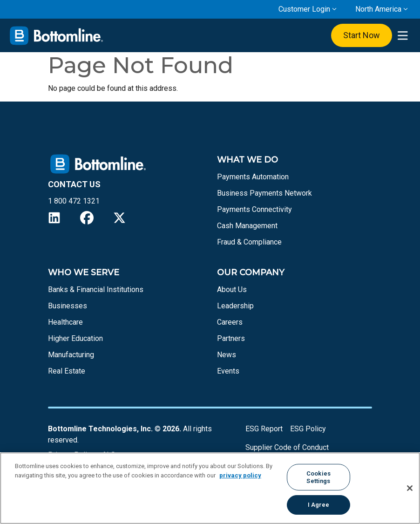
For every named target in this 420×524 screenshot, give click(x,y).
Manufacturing (71, 355)
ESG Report (264, 429)
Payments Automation (253, 177)
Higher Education (75, 338)
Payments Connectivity (254, 209)
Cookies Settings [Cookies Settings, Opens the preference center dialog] (318, 477)
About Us (232, 289)
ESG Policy (308, 429)
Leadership (235, 306)
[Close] (410, 488)
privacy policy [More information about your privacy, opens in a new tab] (240, 475)
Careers (230, 322)
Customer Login (304, 9)
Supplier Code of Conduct (287, 447)
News (227, 355)
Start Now (362, 35)
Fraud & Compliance (249, 242)
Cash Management (247, 226)
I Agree (319, 505)
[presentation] (403, 36)
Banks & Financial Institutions (96, 289)
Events (228, 371)
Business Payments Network (264, 193)
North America (378, 9)
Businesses (68, 306)
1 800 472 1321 (74, 201)
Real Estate (67, 371)
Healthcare (65, 322)
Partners (231, 338)
